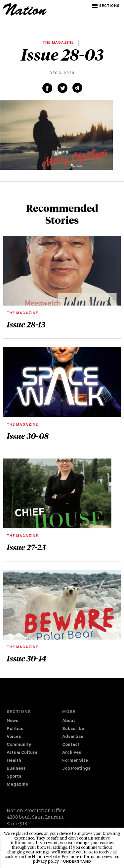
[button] (106, 6)
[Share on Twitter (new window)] (62, 88)
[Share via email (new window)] (77, 88)
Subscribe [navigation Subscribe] (73, 729)
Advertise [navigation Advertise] (73, 737)
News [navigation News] (12, 721)
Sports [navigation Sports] (14, 777)
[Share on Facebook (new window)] (47, 88)
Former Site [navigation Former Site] (75, 761)
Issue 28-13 (26, 324)
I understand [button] (76, 862)
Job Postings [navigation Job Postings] (76, 769)
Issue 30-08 (28, 436)
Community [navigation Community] (19, 745)
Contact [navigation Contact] (71, 745)
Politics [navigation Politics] (15, 729)
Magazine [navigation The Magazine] (17, 785)
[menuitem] (34, 721)
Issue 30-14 (26, 658)
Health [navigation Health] (14, 761)
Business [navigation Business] (16, 769)
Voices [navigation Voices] (14, 737)
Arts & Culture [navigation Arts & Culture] (22, 753)
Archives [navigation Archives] (72, 753)
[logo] (25, 15)
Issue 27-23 (26, 547)
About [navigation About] (69, 721)
